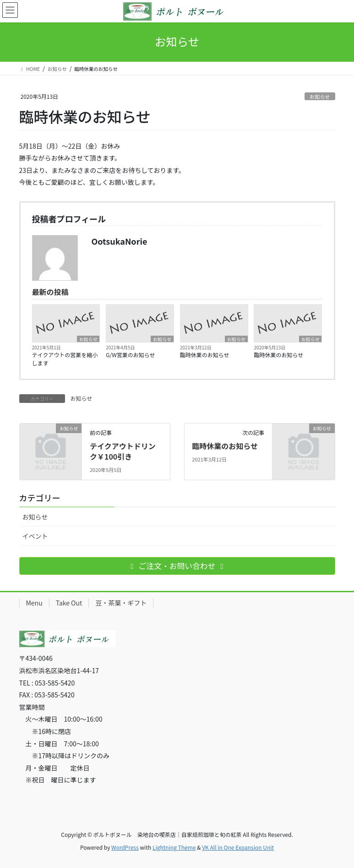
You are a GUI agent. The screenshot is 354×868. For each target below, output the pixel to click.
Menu (34, 603)
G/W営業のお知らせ (130, 355)
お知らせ (320, 96)
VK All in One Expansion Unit (238, 847)
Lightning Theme (174, 847)
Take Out (69, 603)
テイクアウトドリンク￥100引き (123, 451)
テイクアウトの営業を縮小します (65, 359)
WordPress (125, 847)
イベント (35, 536)
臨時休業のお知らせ (205, 355)
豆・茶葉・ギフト (121, 603)
